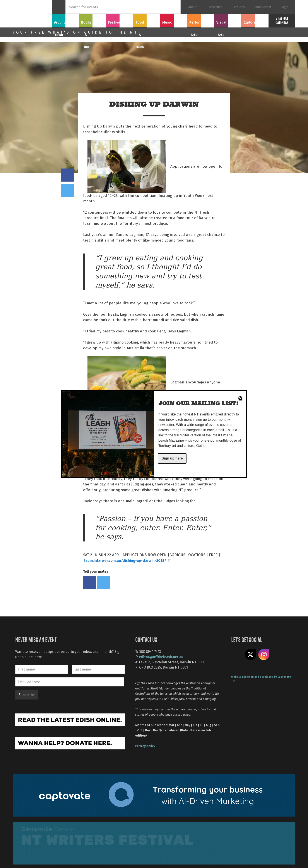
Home (59, 7)
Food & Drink (147, 20)
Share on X (250, 655)
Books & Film (93, 20)
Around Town (65, 20)
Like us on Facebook (237, 655)
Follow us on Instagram (264, 655)
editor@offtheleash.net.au (161, 657)
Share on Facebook (68, 175)
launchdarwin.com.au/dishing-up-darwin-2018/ (127, 560)
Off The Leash (32, 14)
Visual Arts (228, 20)
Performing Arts (201, 20)
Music (174, 20)
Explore (255, 20)
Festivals (120, 20)
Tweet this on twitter (68, 191)
